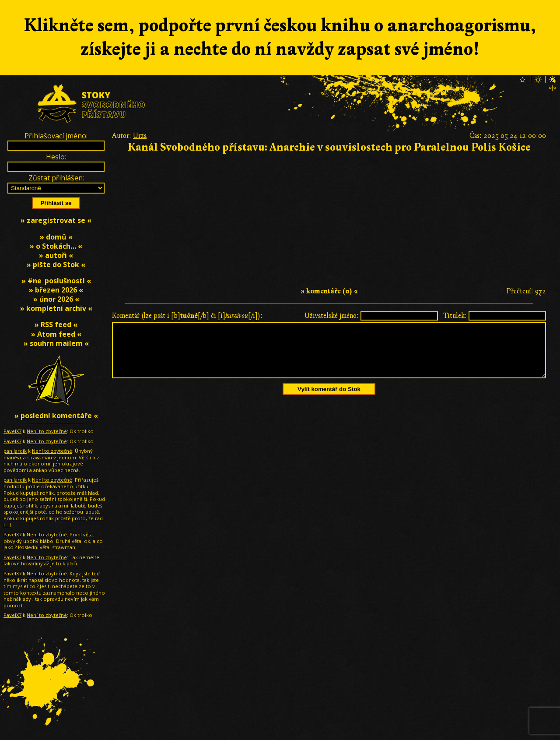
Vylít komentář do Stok (329, 400)
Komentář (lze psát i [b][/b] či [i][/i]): (187, 316)
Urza (140, 136)
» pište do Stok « (56, 264)
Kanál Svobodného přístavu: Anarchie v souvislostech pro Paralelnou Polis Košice (329, 147)
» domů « (56, 237)
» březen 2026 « (56, 290)
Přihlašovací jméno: (56, 136)
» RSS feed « (56, 324)
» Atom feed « (56, 334)
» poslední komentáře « (56, 416)
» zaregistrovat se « (56, 220)
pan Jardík (15, 451)
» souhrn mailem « (56, 343)
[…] (7, 524)
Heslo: (56, 157)
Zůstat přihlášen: (56, 178)
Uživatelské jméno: (332, 316)
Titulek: (455, 316)
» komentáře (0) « (329, 291)
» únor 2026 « (56, 299)
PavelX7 (12, 431)
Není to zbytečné (47, 431)
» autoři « (56, 255)
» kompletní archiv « (56, 308)
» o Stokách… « (56, 246)
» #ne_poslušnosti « (56, 281)
